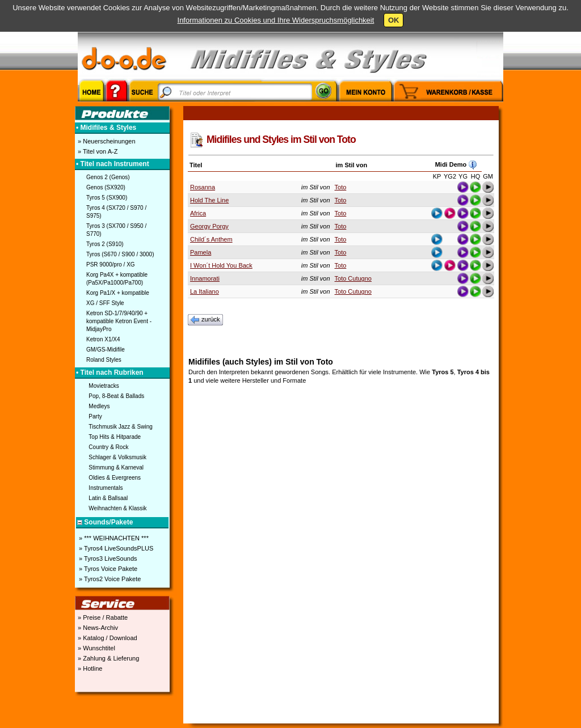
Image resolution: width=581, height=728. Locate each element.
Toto (341, 187)
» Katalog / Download (107, 638)
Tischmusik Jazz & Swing (120, 427)
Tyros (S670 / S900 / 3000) (120, 254)
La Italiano (205, 291)
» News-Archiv (97, 628)
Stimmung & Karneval (116, 467)
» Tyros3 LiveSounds (107, 558)
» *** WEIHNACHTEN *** (113, 538)
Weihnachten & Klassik (117, 508)
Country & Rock (108, 447)
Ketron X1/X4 (103, 339)
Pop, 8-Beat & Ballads (116, 396)
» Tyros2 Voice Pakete (109, 579)
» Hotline (89, 668)
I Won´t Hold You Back (221, 265)
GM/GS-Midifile (106, 350)
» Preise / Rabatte (102, 617)
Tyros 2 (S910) (105, 244)
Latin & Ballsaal (108, 498)
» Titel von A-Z (97, 151)
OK (394, 20)
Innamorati (205, 278)
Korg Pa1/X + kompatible (118, 293)
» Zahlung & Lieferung (108, 658)
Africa (198, 213)
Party (95, 416)
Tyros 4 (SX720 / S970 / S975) (116, 212)
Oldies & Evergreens (115, 478)
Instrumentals (106, 488)
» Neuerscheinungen (106, 141)
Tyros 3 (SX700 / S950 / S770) (116, 230)
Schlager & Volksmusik (117, 457)
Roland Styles (104, 360)
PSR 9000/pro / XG (111, 264)
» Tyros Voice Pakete (107, 569)
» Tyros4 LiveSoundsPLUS (115, 548)
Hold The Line (209, 200)
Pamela (201, 252)
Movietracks (104, 386)
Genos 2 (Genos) (108, 177)
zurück (205, 320)
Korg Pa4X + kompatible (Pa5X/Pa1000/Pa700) (117, 279)
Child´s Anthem (211, 239)
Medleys (99, 406)
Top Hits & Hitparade (115, 437)
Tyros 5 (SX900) (107, 198)
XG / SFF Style (105, 303)
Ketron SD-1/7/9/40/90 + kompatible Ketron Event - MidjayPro (119, 321)
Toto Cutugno (353, 278)
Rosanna (203, 187)
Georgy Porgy (209, 226)
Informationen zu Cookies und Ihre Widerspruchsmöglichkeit (276, 20)
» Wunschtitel (96, 648)
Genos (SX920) (106, 187)
